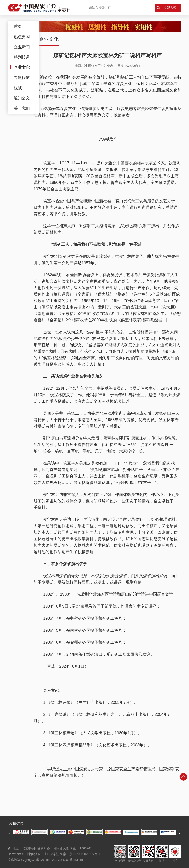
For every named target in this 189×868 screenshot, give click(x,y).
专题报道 (22, 78)
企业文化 (22, 67)
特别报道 (22, 57)
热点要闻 (22, 37)
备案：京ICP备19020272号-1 (80, 854)
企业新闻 (22, 47)
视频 (18, 88)
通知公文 (22, 98)
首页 (18, 26)
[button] (9, 832)
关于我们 (22, 108)
